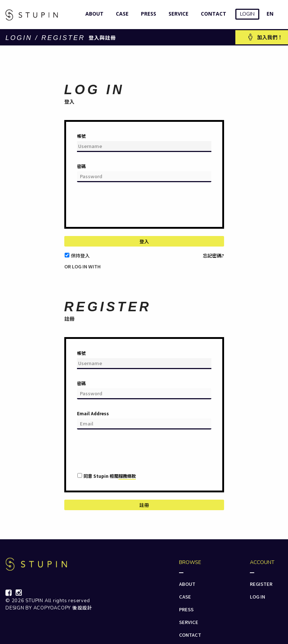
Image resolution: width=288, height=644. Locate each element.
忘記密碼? (213, 255)
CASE (121, 14)
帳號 (81, 136)
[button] (69, 273)
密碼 (81, 166)
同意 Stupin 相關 (110, 476)
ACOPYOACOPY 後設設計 (63, 608)
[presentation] (132, 207)
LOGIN (247, 14)
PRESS (147, 14)
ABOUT (93, 14)
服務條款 (127, 476)
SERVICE (177, 14)
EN (270, 14)
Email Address (93, 413)
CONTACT (212, 14)
